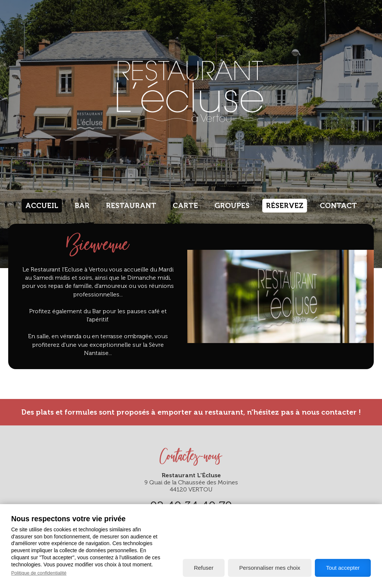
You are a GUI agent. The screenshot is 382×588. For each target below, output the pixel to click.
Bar (82, 206)
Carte (185, 206)
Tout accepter (343, 568)
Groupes (232, 206)
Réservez (285, 206)
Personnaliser (270, 568)
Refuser (204, 568)
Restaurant (131, 206)
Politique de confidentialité (39, 573)
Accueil (42, 206)
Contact (338, 206)
